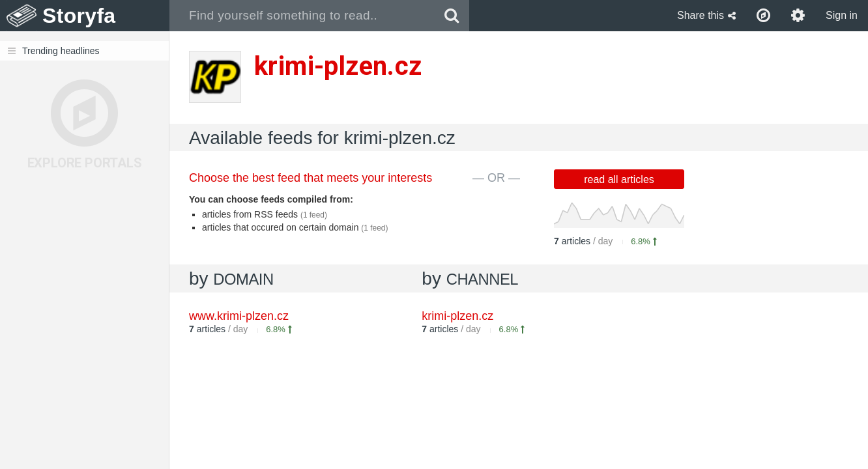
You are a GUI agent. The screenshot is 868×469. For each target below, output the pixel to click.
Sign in (842, 15)
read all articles (619, 179)
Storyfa (79, 16)
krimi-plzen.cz (457, 316)
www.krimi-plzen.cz (239, 316)
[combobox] (302, 16)
